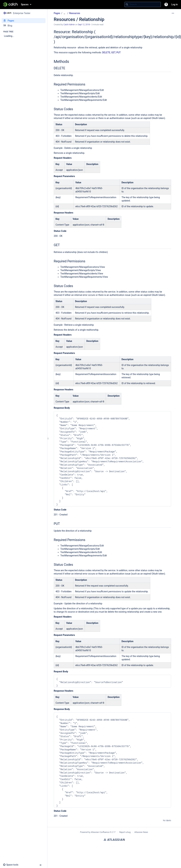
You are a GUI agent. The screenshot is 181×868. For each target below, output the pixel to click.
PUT (119, 52)
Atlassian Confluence (100, 832)
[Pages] (24, 21)
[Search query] (143, 4)
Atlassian (114, 839)
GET (113, 52)
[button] (166, 4)
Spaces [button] (25, 4)
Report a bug (125, 832)
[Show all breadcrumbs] (64, 13)
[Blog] (24, 26)
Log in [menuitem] (175, 4)
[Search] (127, 4)
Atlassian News (141, 832)
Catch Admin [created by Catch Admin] (69, 25)
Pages (57, 13)
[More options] (173, 13)
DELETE (106, 52)
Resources (75, 13)
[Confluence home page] (10, 4)
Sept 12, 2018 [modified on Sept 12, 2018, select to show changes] (84, 25)
